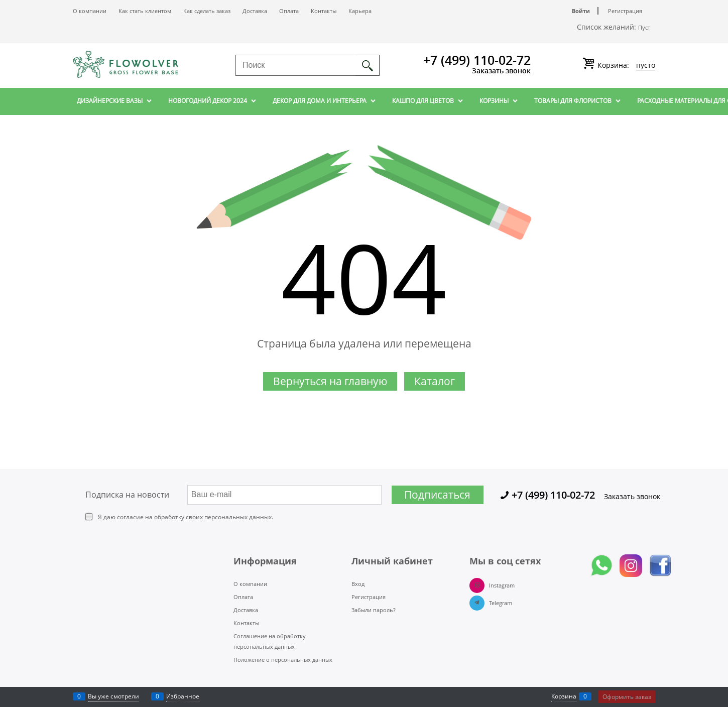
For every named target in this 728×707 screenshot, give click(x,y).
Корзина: (625, 65)
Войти (581, 11)
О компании (90, 11)
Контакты (324, 11)
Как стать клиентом (145, 11)
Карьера (360, 11)
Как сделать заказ (207, 11)
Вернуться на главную (330, 381)
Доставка (255, 11)
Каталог (435, 381)
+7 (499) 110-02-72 (477, 60)
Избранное (183, 696)
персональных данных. (239, 517)
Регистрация (625, 11)
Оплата (289, 11)
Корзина (564, 696)
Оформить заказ (627, 697)
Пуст (644, 27)
